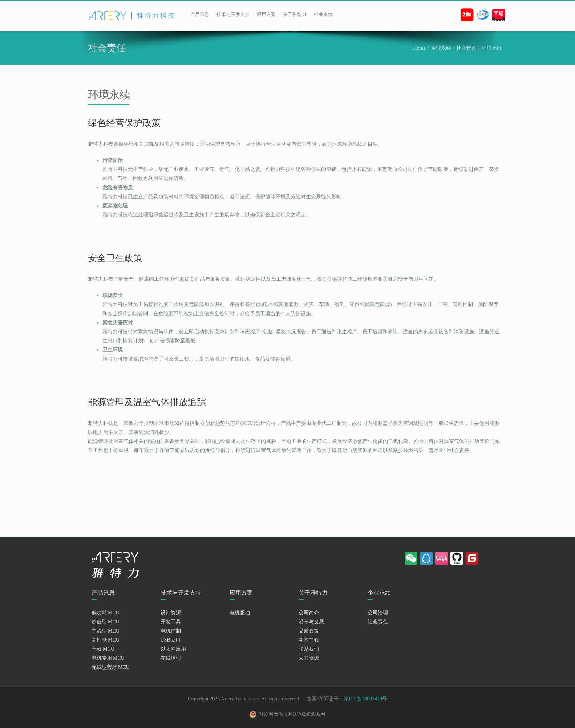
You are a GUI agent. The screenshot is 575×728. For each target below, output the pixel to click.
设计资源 (171, 613)
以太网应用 (173, 649)
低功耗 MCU (106, 613)
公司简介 (309, 613)
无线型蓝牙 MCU (111, 667)
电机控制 (171, 631)
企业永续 (323, 14)
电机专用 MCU (108, 658)
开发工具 (171, 622)
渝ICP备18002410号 (365, 699)
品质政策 (309, 631)
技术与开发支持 (233, 14)
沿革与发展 (311, 622)
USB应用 (171, 640)
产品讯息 (200, 14)
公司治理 (378, 613)
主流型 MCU (106, 631)
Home (420, 48)
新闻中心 (309, 640)
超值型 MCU (106, 622)
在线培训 (171, 658)
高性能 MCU (106, 640)
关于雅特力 (295, 14)
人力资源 (309, 658)
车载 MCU (103, 649)
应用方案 (266, 14)
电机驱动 (240, 613)
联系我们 (309, 649)
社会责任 (466, 48)
